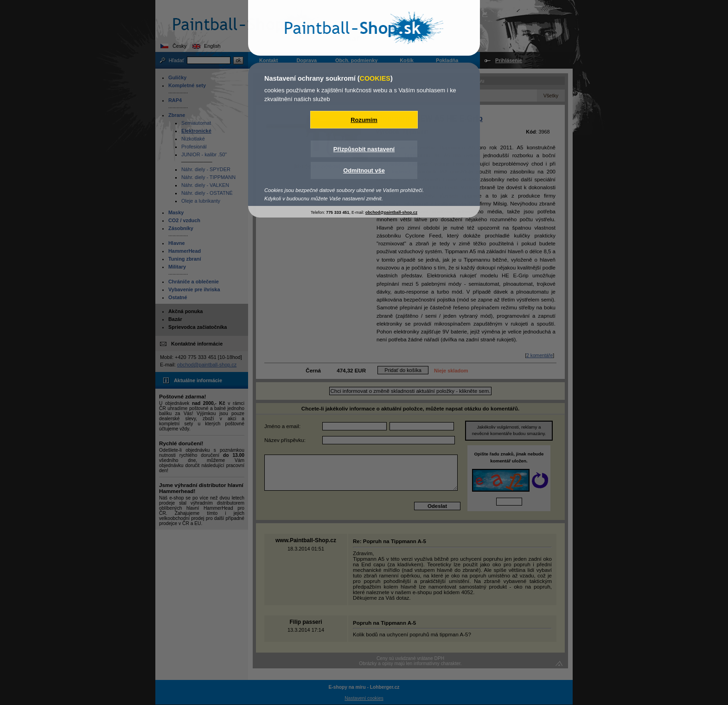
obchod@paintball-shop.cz (391, 212)
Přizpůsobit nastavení (364, 149)
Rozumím (364, 120)
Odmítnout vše (364, 170)
